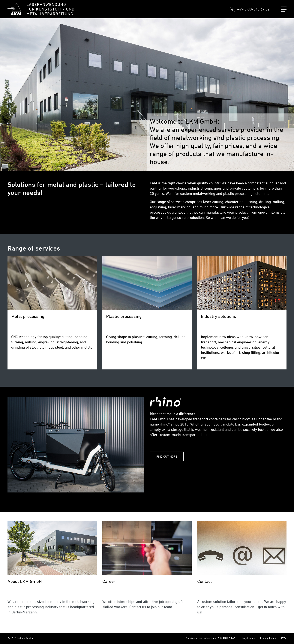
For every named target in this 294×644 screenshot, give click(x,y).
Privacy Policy (268, 638)
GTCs (283, 638)
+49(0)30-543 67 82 (253, 9)
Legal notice (249, 638)
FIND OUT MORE (167, 456)
